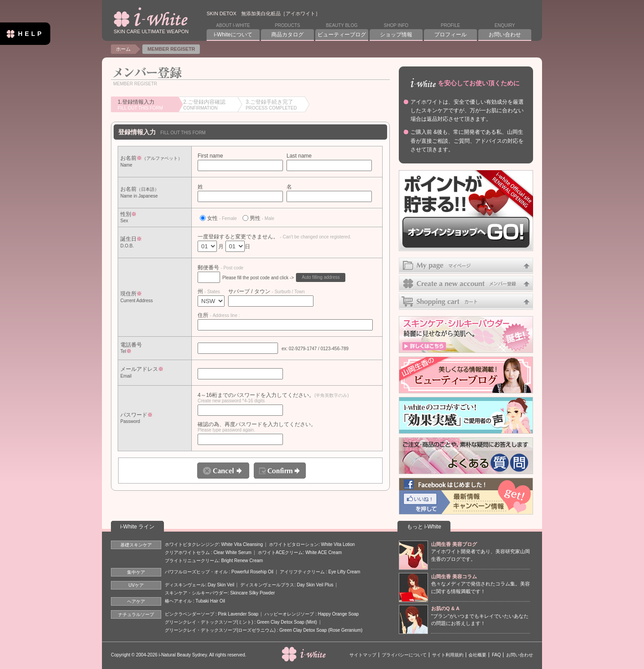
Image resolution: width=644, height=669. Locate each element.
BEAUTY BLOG (342, 31)
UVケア (136, 585)
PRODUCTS (287, 31)
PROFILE (450, 31)
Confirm (280, 471)
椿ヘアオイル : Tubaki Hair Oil (195, 601)
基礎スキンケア (136, 545)
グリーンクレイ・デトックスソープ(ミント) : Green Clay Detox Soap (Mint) (241, 622)
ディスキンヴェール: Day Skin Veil (199, 585)
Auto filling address (321, 277)
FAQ (496, 655)
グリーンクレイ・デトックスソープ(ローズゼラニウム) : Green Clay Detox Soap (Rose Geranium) (264, 630)
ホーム (123, 49)
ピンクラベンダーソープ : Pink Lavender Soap (212, 614)
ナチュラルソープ (136, 614)
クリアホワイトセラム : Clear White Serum (208, 552)
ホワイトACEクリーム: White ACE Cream (300, 552)
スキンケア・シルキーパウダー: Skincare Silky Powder (220, 593)
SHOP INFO (396, 31)
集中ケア (136, 572)
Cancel (223, 471)
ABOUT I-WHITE (233, 31)
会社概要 (477, 655)
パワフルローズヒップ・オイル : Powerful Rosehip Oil (219, 572)
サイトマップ (363, 655)
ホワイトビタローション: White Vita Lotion (312, 544)
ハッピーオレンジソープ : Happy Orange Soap (312, 614)
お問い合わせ (520, 655)
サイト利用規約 (448, 655)
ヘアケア (136, 601)
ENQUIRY (505, 31)
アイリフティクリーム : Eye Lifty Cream (320, 572)
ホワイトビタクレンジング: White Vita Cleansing (214, 544)
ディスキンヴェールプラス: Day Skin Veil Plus (287, 585)
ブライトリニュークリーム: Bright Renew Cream (214, 561)
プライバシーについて (404, 655)
